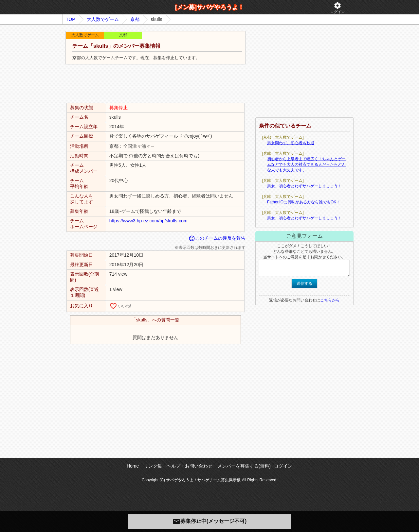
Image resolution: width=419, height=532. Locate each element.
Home (133, 466)
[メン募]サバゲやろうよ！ (209, 7)
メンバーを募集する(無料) (244, 466)
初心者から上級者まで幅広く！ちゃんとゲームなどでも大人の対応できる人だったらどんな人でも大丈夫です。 (306, 164)
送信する (304, 283)
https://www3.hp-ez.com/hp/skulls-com (148, 221)
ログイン (337, 8)
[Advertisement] (155, 84)
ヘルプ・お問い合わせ (190, 466)
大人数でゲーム (103, 19)
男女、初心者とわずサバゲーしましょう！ (304, 186)
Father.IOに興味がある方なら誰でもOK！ (304, 202)
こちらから (330, 300)
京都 (135, 19)
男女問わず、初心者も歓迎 (291, 143)
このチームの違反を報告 (217, 238)
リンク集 (153, 466)
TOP (71, 19)
